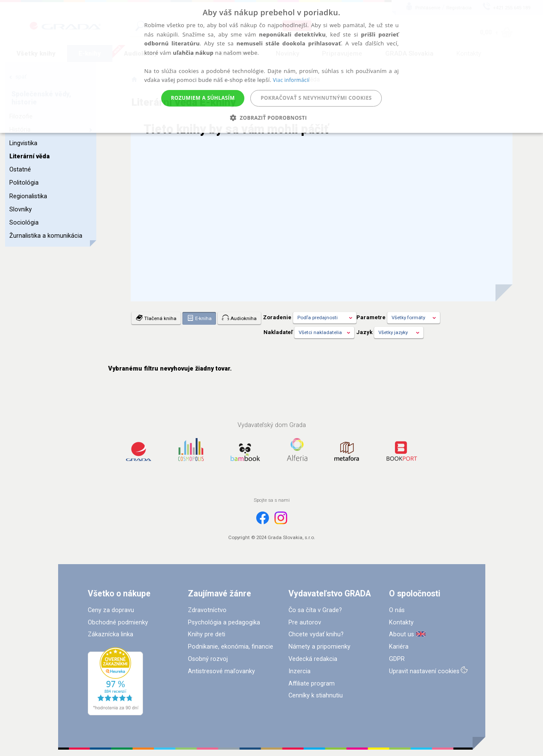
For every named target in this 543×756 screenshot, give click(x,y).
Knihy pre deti (207, 634)
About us (402, 634)
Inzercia (299, 671)
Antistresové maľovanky (221, 671)
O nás (397, 610)
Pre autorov (305, 623)
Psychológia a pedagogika (224, 623)
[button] (272, 118)
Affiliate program (312, 684)
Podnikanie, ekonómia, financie (231, 647)
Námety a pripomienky (319, 647)
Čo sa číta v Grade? (315, 610)
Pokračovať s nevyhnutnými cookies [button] (316, 98)
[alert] (271, 66)
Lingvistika (23, 143)
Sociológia (24, 223)
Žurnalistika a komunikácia (46, 236)
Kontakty (401, 623)
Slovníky (21, 209)
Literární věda (29, 156)
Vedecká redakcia (313, 659)
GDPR (397, 659)
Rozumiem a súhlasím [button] (203, 98)
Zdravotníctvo (207, 610)
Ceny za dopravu (111, 610)
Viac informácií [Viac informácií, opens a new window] (291, 80)
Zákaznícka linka (111, 634)
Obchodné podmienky (118, 623)
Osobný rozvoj (208, 659)
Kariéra (399, 647)
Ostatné (20, 170)
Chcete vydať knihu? (316, 634)
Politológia (24, 183)
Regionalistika (28, 196)
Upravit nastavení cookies (424, 671)
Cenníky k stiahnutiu (316, 696)
